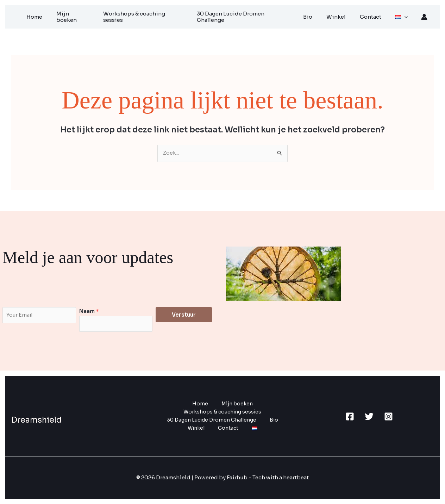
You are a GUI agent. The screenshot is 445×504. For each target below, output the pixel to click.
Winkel (344, 16)
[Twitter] (369, 416)
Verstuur (184, 313)
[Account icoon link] (424, 16)
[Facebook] (350, 416)
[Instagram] (388, 416)
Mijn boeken (87, 16)
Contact (375, 16)
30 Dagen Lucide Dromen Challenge (256, 16)
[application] (405, 16)
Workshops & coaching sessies (156, 16)
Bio (319, 16)
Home (52, 16)
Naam (89, 310)
